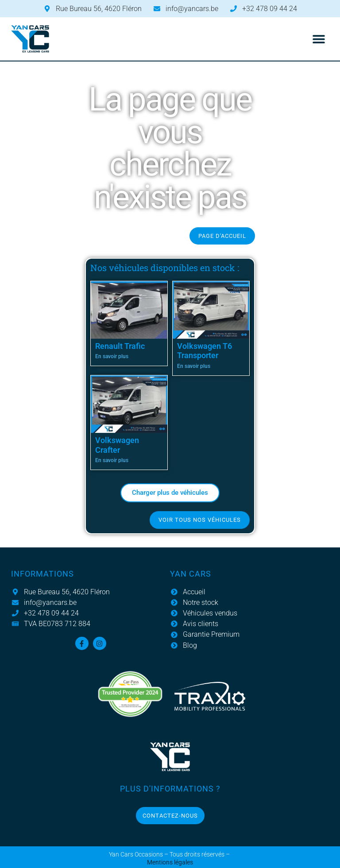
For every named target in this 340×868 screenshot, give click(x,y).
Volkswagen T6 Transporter (205, 351)
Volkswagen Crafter (117, 445)
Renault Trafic (120, 346)
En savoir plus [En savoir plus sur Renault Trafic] (112, 356)
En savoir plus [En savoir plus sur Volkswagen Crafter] (112, 460)
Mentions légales (170, 862)
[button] (319, 39)
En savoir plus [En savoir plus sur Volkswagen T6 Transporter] (194, 366)
